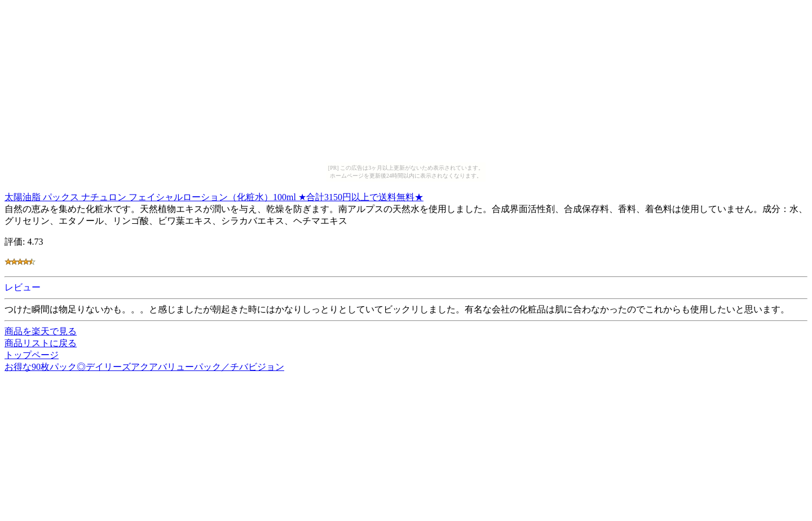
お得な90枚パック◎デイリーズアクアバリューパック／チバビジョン (144, 367)
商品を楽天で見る (41, 331)
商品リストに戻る (41, 343)
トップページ (32, 355)
